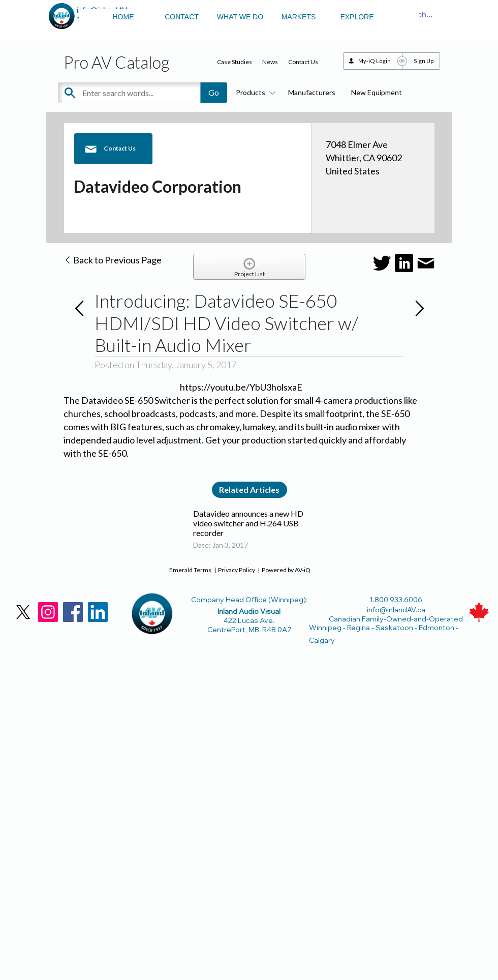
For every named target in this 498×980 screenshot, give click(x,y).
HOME (123, 17)
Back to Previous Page (113, 260)
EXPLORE (357, 17)
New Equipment (377, 92)
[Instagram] (48, 612)
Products (254, 92)
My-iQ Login (375, 61)
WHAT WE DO (240, 17)
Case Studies (235, 62)
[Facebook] (73, 612)
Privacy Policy (237, 570)
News (270, 62)
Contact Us (303, 62)
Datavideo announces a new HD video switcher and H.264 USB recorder (248, 523)
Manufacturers (312, 92)
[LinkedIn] (98, 612)
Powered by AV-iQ (286, 570)
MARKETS (299, 17)
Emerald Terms (190, 570)
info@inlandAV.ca (396, 610)
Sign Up (424, 61)
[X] (23, 612)
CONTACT (182, 17)
